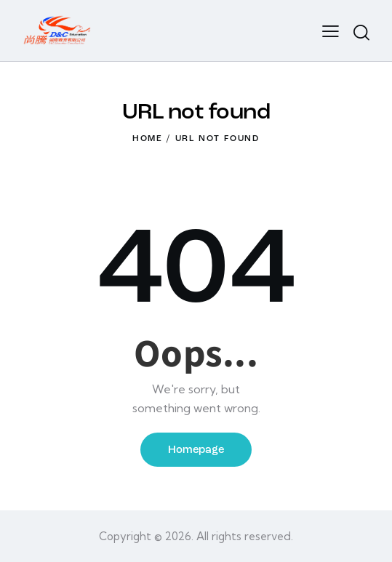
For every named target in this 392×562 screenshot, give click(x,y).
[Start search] (361, 33)
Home (148, 139)
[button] (331, 31)
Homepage (196, 450)
